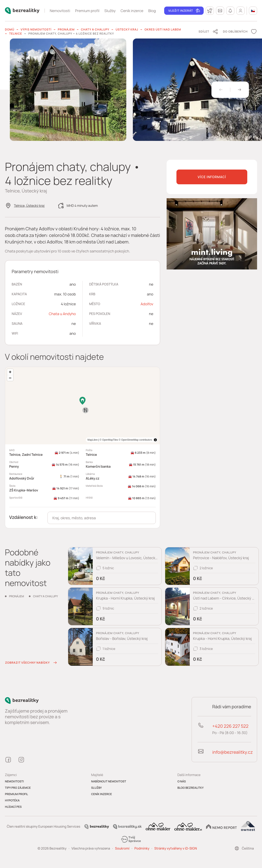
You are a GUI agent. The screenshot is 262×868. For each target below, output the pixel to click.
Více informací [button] (212, 177)
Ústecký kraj (127, 29)
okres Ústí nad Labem (163, 29)
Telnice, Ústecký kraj (29, 206)
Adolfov (147, 304)
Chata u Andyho (62, 314)
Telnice (16, 33)
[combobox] (102, 518)
